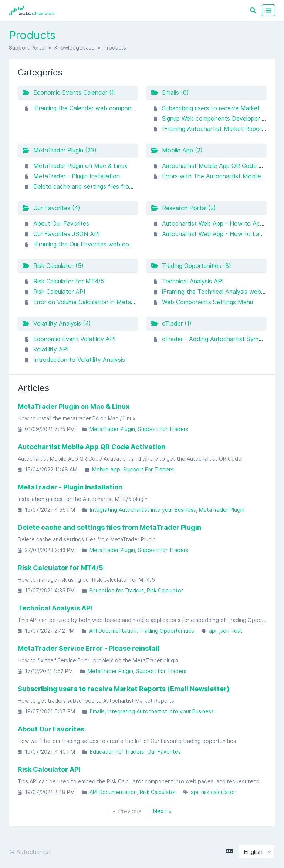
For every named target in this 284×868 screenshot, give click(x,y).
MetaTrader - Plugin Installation (77, 176)
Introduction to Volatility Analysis (79, 360)
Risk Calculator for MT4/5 (69, 281)
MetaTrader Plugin (112, 429)
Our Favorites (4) (51, 208)
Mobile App (106, 469)
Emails (97, 711)
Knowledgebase (75, 48)
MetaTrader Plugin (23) (59, 150)
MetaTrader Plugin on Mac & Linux (80, 166)
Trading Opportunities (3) (191, 266)
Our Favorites (164, 752)
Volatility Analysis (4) (57, 323)
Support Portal (27, 48)
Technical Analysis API (193, 281)
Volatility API (51, 349)
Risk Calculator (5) (53, 266)
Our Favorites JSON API (67, 234)
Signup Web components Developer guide (219, 118)
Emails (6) (170, 92)
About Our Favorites (61, 223)
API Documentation (113, 631)
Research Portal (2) (183, 208)
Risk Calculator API (59, 292)
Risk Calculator (165, 590)
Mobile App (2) (177, 150)
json (224, 631)
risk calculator (218, 792)
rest (237, 631)
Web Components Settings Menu (207, 302)
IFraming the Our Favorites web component (93, 244)
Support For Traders (163, 429)
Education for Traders (117, 590)
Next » (162, 811)
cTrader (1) (171, 323)
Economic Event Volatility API (75, 339)
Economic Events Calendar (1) (69, 92)
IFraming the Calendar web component (87, 108)
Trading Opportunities (167, 631)
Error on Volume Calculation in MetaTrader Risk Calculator (112, 302)
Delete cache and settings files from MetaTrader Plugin (109, 186)
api (213, 631)
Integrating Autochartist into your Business (143, 510)
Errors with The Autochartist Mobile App (218, 176)
